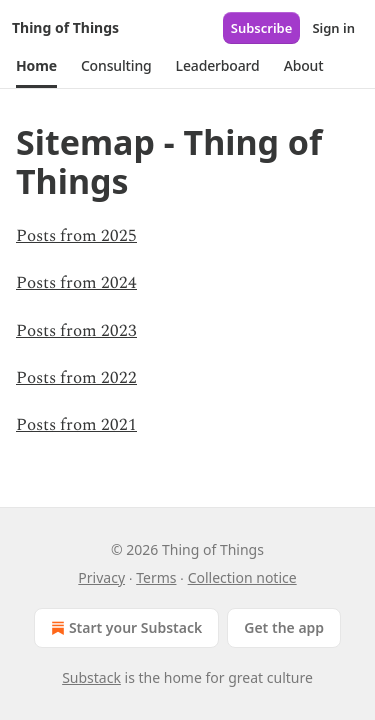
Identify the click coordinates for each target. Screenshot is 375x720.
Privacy (101, 577)
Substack (91, 677)
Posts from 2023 (76, 331)
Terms (156, 577)
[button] (36, 66)
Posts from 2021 (76, 425)
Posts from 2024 (76, 283)
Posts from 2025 (76, 236)
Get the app (284, 627)
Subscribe (262, 28)
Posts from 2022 (76, 378)
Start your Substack (124, 628)
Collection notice (242, 577)
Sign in (333, 28)
